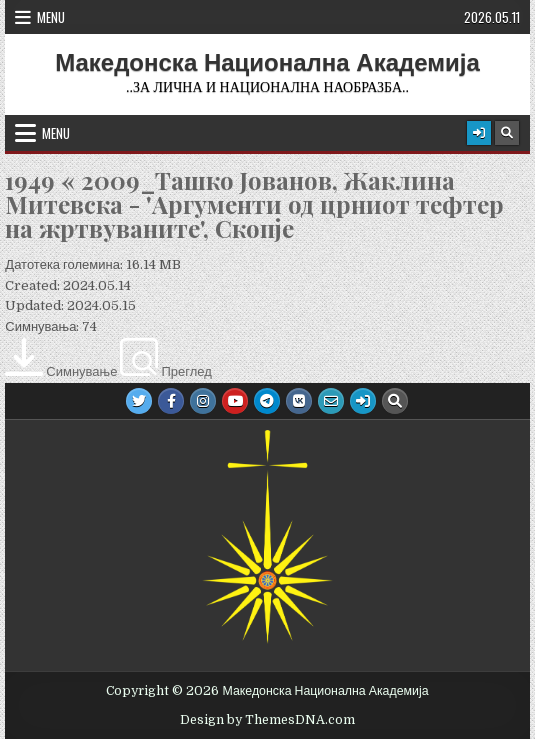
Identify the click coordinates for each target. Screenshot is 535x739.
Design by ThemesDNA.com (267, 720)
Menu (51, 17)
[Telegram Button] (267, 401)
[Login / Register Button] (479, 133)
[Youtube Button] (235, 401)
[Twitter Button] (139, 401)
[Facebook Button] (171, 401)
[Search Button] (507, 133)
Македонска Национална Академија (267, 63)
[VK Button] (299, 401)
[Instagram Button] (203, 401)
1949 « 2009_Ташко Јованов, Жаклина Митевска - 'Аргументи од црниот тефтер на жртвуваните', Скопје (254, 204)
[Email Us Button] (331, 401)
